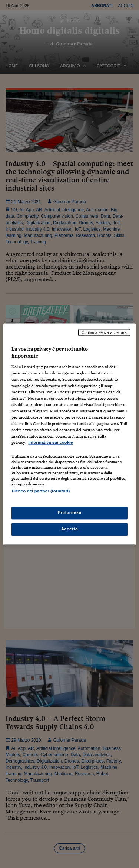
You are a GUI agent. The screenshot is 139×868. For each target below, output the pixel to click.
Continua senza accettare (104, 332)
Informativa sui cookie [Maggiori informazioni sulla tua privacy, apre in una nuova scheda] (50, 443)
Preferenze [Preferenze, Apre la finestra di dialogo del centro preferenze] (70, 513)
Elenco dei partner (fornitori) (41, 491)
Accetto (70, 529)
